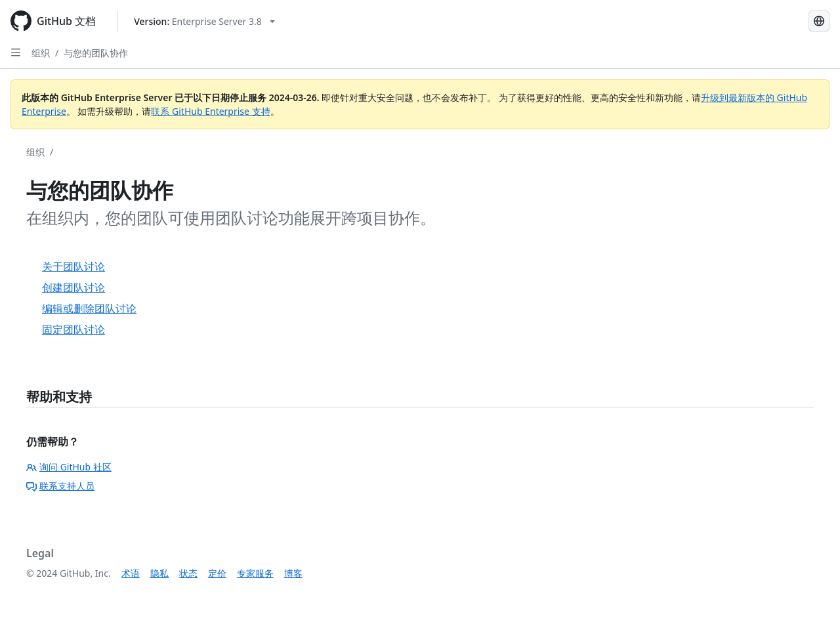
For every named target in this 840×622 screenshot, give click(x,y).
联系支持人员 (60, 486)
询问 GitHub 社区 (69, 467)
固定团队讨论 (73, 329)
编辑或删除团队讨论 (89, 308)
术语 (131, 573)
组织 (41, 53)
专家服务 (255, 573)
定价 (217, 573)
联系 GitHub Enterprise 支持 (210, 111)
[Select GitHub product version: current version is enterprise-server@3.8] (204, 21)
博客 (293, 573)
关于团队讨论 (73, 266)
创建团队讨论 (73, 287)
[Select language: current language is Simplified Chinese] (819, 21)
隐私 (159, 573)
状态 (188, 573)
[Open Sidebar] (16, 52)
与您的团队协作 (96, 53)
